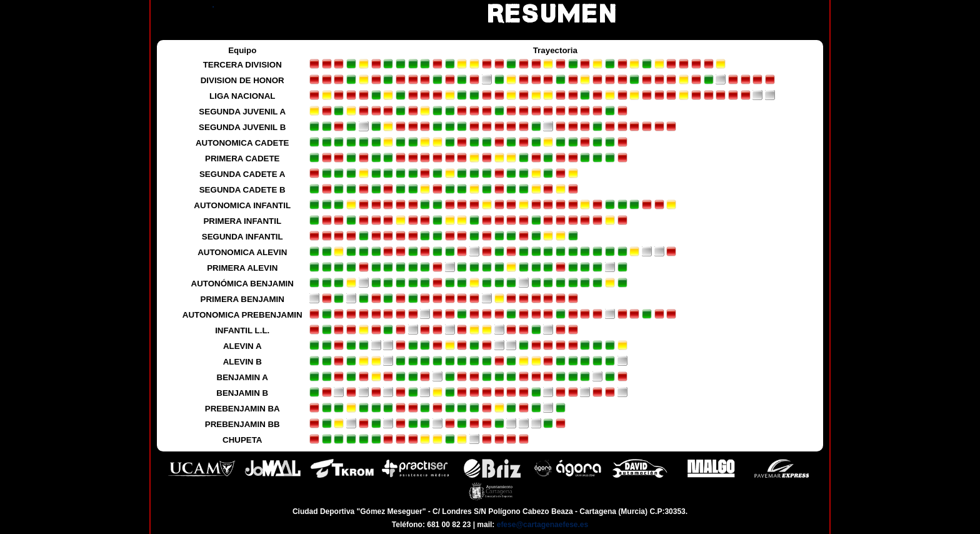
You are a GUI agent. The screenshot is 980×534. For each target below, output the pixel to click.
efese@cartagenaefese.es (542, 525)
